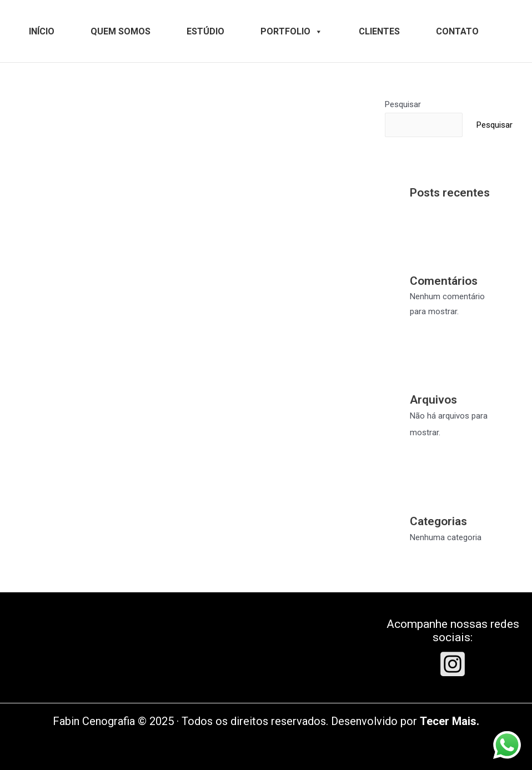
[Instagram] (453, 664)
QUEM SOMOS (121, 31)
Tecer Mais (448, 721)
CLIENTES (379, 31)
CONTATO (457, 31)
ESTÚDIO (205, 31)
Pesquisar (403, 104)
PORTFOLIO (292, 31)
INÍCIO (42, 31)
